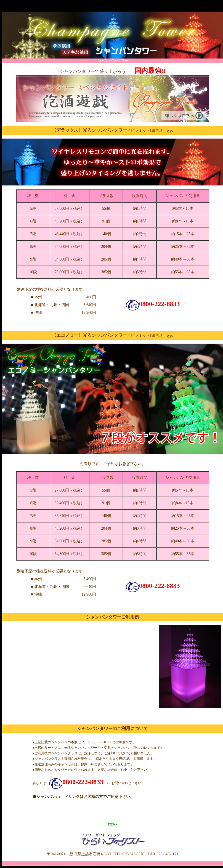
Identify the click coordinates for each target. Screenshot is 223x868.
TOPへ (113, 824)
